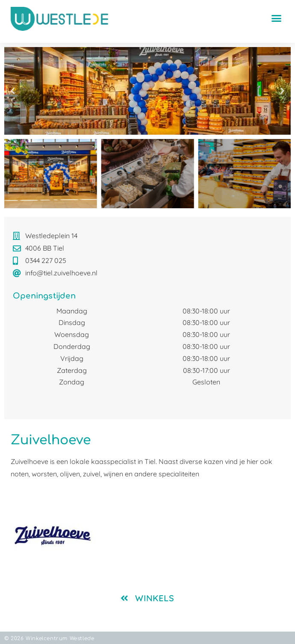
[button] (276, 18)
